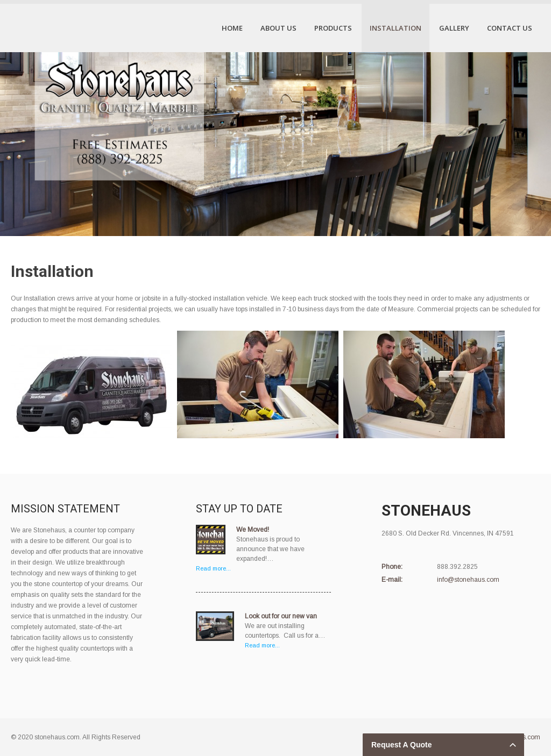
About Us (278, 28)
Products (333, 28)
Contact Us (510, 28)
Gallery (454, 28)
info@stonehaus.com (468, 580)
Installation (395, 28)
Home (232, 28)
